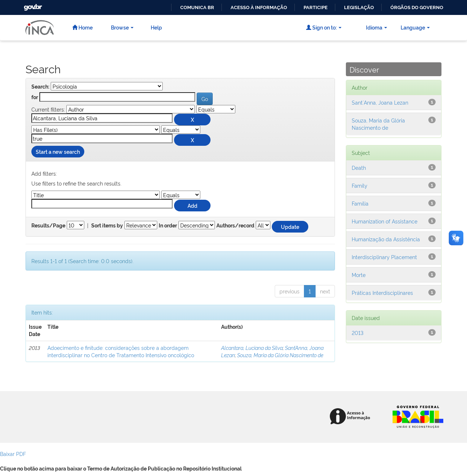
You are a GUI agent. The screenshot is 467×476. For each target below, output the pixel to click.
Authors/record (235, 226)
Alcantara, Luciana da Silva (252, 348)
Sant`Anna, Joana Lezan (380, 102)
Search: (40, 87)
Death (359, 167)
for (35, 97)
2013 (358, 333)
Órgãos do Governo (417, 7)
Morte (359, 275)
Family (360, 185)
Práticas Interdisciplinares (382, 292)
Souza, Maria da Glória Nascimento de (280, 355)
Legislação (359, 7)
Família (360, 203)
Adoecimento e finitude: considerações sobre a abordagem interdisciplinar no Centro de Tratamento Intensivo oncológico (121, 351)
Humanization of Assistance (385, 221)
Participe (316, 7)
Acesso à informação (259, 7)
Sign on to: (324, 27)
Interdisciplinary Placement (384, 257)
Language (415, 27)
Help (156, 27)
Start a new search (58, 151)
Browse (122, 27)
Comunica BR (197, 7)
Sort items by (107, 226)
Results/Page (48, 226)
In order (168, 226)
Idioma (377, 27)
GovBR (32, 5)
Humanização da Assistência (386, 239)
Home (82, 27)
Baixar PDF (13, 454)
